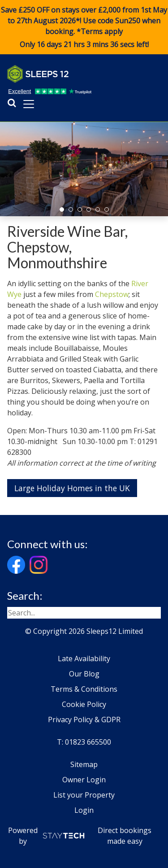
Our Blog (84, 674)
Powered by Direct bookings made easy (80, 836)
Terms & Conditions (84, 689)
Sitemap (84, 764)
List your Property (84, 795)
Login (84, 810)
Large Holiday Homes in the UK (72, 488)
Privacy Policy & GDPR (84, 720)
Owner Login (84, 780)
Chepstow (112, 294)
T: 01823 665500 (84, 742)
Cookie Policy (84, 704)
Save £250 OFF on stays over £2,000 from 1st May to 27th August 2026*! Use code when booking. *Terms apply (84, 27)
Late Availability (84, 659)
